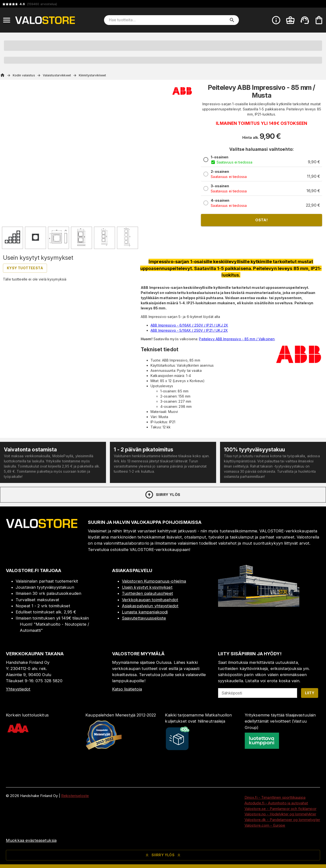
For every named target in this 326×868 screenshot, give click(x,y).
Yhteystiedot (18, 689)
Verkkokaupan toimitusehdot (150, 600)
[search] (232, 20)
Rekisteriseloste (75, 796)
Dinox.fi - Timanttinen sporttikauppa (275, 797)
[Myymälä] (259, 605)
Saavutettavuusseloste (144, 618)
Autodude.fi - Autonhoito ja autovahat (276, 803)
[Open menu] (7, 20)
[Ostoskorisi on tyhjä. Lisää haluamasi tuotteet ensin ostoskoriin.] (319, 20)
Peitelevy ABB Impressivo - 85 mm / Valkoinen (237, 339)
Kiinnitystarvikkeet (92, 75)
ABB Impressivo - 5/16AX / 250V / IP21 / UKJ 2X (189, 330)
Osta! (262, 220)
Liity (310, 693)
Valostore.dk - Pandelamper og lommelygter (282, 820)
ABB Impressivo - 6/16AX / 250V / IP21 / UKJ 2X (189, 325)
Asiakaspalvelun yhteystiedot (150, 606)
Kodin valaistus (24, 75)
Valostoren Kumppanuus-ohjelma (154, 581)
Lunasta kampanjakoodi (145, 612)
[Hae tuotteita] (168, 20)
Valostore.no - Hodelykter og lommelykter (280, 814)
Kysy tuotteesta (25, 268)
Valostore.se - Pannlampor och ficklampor (280, 809)
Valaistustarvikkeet (57, 75)
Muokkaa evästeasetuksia (31, 840)
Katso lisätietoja (127, 689)
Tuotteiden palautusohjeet (147, 593)
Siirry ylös (162, 495)
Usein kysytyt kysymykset (147, 587)
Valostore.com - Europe (265, 825)
